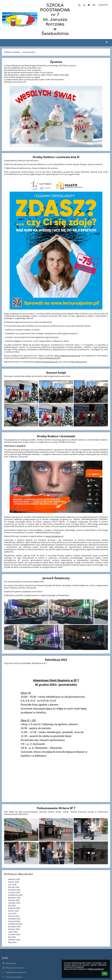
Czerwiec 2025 (14, 903)
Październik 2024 (15, 924)
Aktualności (29, 52)
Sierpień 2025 (14, 900)
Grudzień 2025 (14, 890)
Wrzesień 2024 (14, 926)
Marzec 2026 (13, 882)
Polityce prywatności (96, 969)
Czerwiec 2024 (14, 934)
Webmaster (11, 963)
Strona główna (12, 52)
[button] (94, 5)
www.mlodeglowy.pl (55, 536)
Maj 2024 (12, 937)
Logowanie (103, 5)
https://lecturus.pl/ (78, 362)
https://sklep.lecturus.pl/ (50, 358)
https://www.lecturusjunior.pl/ (67, 356)
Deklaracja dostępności (16, 972)
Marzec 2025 (13, 911)
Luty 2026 (12, 885)
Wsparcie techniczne (15, 968)
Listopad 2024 (14, 921)
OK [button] (105, 974)
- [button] (84, 5)
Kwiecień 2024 (14, 940)
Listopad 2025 (14, 892)
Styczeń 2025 (14, 916)
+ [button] (80, 5)
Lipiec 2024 (13, 932)
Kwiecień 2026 (14, 879)
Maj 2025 (12, 906)
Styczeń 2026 (14, 887)
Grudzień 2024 (14, 919)
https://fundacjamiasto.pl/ (46, 362)
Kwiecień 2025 (14, 908)
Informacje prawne (14, 977)
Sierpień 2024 (14, 929)
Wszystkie (12, 942)
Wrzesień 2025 (14, 898)
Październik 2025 (15, 895)
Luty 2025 (12, 913)
